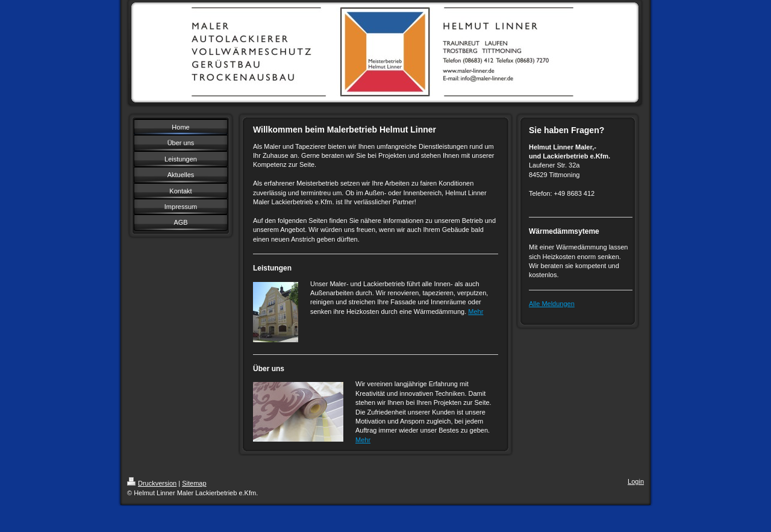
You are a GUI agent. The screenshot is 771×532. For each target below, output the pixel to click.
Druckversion (152, 483)
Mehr (476, 311)
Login (636, 481)
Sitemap (194, 483)
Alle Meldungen (552, 304)
